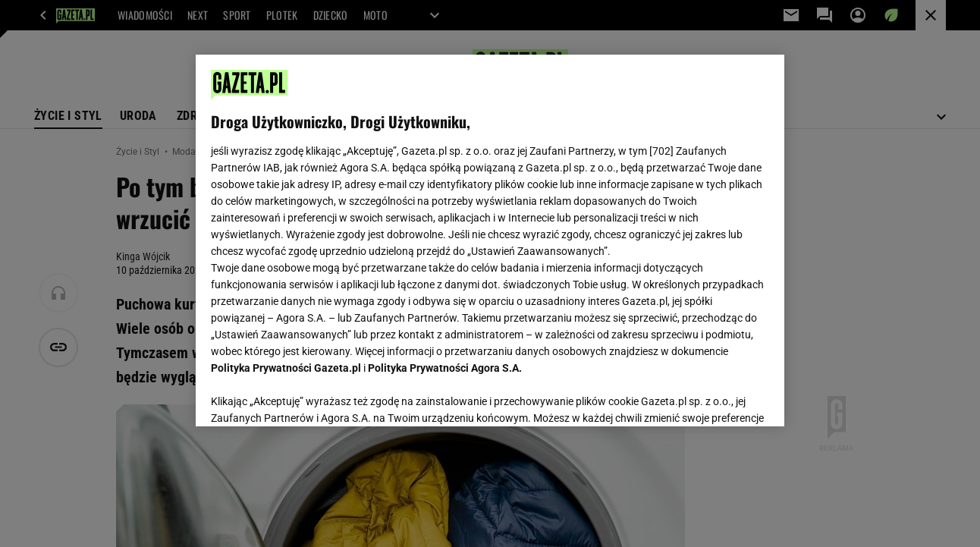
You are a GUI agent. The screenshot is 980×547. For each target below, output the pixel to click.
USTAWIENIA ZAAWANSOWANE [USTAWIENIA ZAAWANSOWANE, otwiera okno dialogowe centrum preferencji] (311, 396)
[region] (490, 240)
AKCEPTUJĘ (717, 397)
